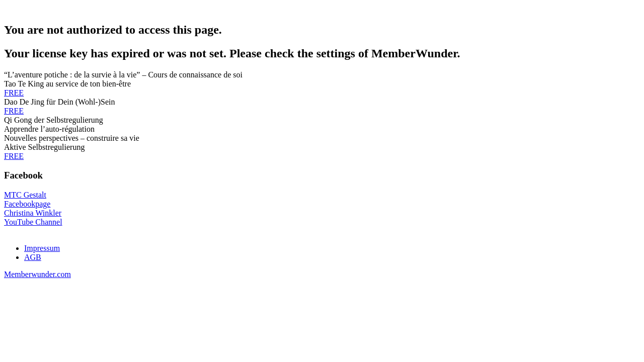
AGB (33, 257)
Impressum (42, 248)
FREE (14, 93)
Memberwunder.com (37, 274)
